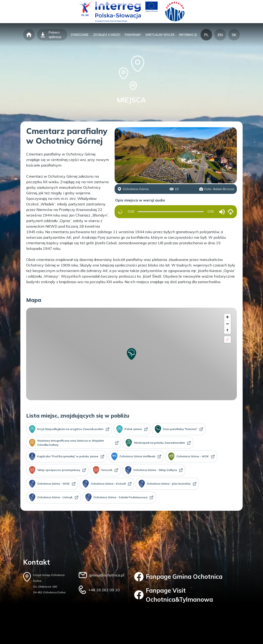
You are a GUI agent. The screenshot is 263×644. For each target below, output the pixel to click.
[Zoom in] (227, 317)
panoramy (133, 35)
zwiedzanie (80, 35)
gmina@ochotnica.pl (107, 575)
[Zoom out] (227, 324)
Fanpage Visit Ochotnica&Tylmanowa (174, 595)
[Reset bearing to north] (227, 330)
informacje (188, 35)
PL (206, 35)
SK (234, 35)
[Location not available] (227, 339)
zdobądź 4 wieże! (107, 35)
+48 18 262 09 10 (104, 590)
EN (220, 35)
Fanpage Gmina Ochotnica (178, 577)
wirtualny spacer (160, 35)
